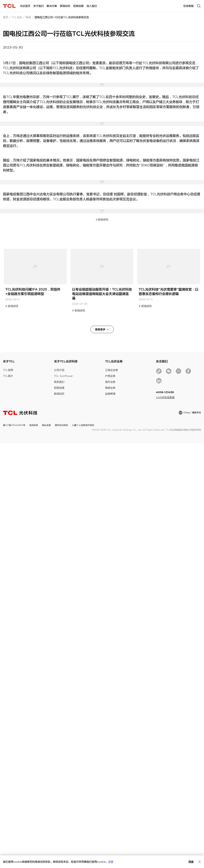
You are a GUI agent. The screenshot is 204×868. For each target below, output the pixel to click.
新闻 (28, 17)
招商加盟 (59, 388)
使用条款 (34, 425)
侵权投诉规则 (61, 425)
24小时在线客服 (165, 397)
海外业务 (110, 382)
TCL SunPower (63, 376)
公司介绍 (59, 370)
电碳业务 (110, 388)
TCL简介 (8, 376)
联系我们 (59, 382)
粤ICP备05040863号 (14, 425)
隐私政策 (46, 425)
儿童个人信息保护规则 (83, 425)
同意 (191, 862)
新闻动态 (59, 394)
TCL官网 (8, 370)
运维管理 (110, 394)
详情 (111, 862)
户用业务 (110, 376)
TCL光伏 (17, 17)
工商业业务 (112, 370)
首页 (6, 17)
